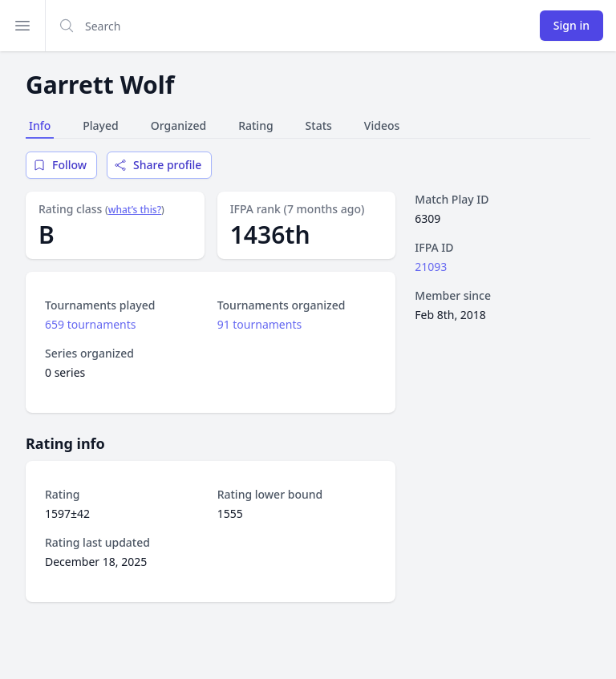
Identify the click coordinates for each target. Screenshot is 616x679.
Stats (319, 125)
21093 (431, 267)
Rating (255, 125)
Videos (382, 125)
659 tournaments (91, 324)
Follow (60, 165)
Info (40, 125)
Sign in (571, 25)
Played (100, 125)
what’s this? (135, 210)
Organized (178, 125)
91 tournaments (260, 324)
